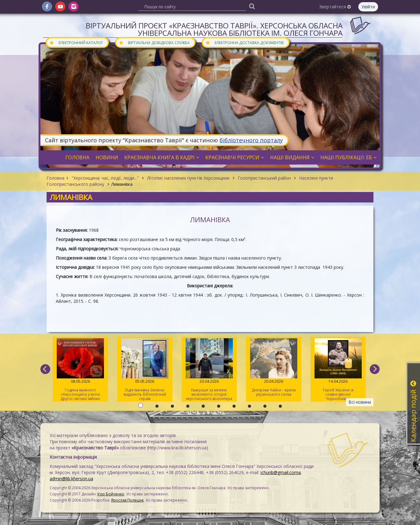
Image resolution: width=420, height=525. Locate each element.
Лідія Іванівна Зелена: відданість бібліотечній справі (145, 370)
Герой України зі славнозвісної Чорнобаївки (338, 370)
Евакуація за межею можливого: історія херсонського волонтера (209, 370)
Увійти (368, 7)
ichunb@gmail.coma (281, 472)
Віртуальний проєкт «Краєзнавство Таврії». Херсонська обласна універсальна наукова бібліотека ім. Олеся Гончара (214, 29)
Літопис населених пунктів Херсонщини (188, 178)
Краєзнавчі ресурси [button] (235, 157)
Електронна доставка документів (245, 42)
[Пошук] (252, 6)
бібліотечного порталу (251, 140)
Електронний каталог (76, 42)
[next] (375, 369)
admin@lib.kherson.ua (71, 479)
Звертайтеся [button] (335, 7)
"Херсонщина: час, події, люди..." (105, 178)
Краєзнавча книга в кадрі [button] (162, 157)
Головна (56, 178)
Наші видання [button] (292, 157)
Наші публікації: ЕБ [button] (348, 157)
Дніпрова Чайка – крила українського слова (274, 368)
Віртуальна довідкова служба (154, 42)
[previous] (45, 369)
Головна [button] (77, 157)
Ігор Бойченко (111, 494)
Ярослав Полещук (127, 500)
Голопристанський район (264, 178)
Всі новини (360, 402)
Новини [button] (107, 157)
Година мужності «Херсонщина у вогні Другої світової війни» (80, 370)
